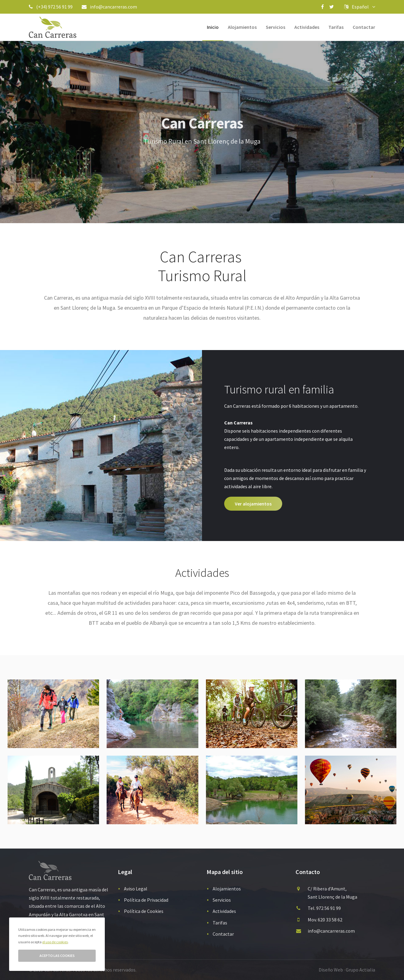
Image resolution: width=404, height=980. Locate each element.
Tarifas (336, 27)
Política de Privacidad (146, 900)
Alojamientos (242, 27)
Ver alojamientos (253, 504)
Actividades (307, 27)
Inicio (213, 27)
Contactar (364, 27)
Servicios (276, 27)
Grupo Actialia (360, 970)
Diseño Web (331, 970)
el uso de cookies (55, 942)
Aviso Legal (136, 889)
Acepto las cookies (57, 956)
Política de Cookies (144, 911)
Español (360, 7)
